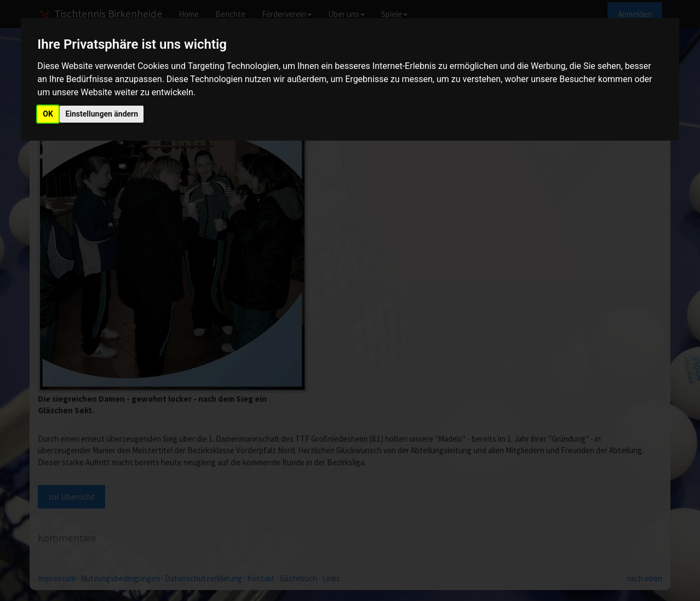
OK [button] (48, 114)
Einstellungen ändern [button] (102, 114)
